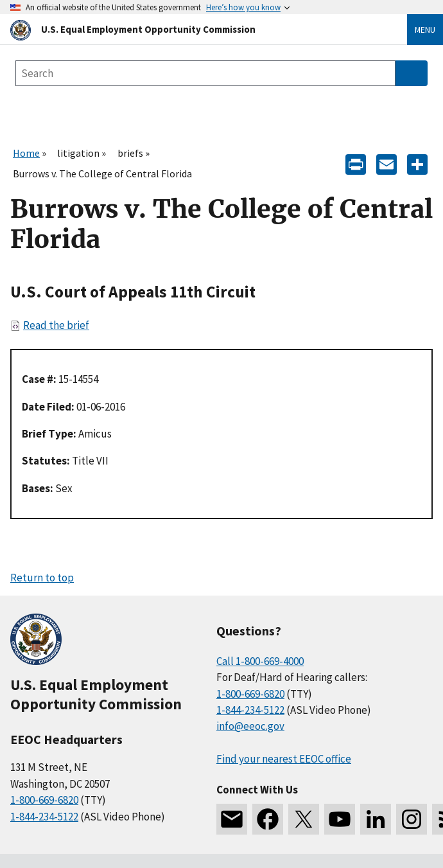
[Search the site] (205, 73)
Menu (425, 30)
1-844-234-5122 (44, 817)
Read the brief (56, 325)
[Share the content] (417, 164)
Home (26, 153)
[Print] (356, 164)
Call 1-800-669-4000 (260, 661)
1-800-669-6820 (44, 800)
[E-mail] (387, 164)
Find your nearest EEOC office (284, 759)
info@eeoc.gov (250, 726)
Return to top (42, 578)
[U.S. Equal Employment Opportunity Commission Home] (193, 29)
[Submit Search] (412, 73)
